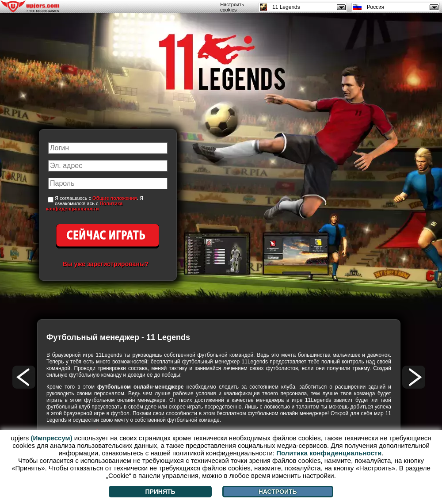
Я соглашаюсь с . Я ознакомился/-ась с (95, 203)
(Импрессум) (52, 438)
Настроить (278, 492)
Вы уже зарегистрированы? (106, 264)
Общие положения (115, 198)
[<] (24, 377)
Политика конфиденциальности (84, 206)
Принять (160, 492)
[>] (414, 377)
